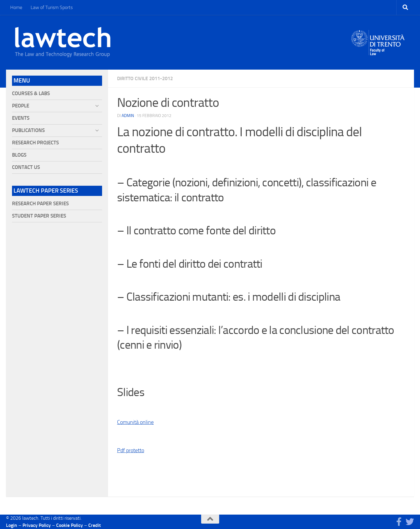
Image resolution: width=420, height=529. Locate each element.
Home (16, 7)
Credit (95, 525)
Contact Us (26, 167)
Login (12, 525)
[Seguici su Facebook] (399, 522)
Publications (28, 130)
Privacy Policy (37, 525)
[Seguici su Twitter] (410, 522)
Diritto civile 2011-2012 (145, 78)
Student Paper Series (39, 216)
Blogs (19, 155)
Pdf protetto (131, 450)
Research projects (35, 143)
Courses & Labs (31, 93)
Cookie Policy (69, 525)
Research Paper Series (40, 204)
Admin (128, 116)
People (21, 106)
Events (21, 118)
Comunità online (135, 422)
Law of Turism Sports (52, 7)
